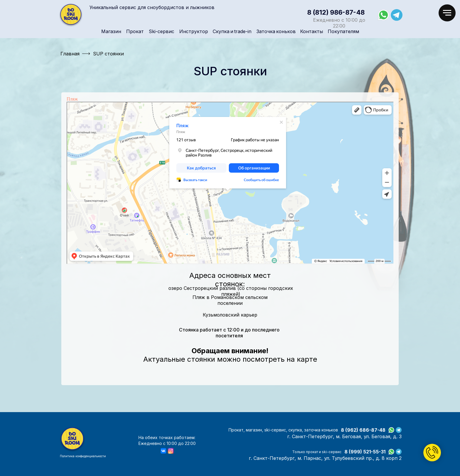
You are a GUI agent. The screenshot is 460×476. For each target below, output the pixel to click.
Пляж (72, 99)
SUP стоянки (108, 54)
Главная (70, 54)
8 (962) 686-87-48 (363, 430)
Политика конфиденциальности (83, 456)
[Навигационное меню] (447, 13)
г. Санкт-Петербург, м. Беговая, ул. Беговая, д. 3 (344, 436)
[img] (71, 15)
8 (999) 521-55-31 (365, 452)
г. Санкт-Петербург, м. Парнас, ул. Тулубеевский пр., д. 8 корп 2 (325, 458)
